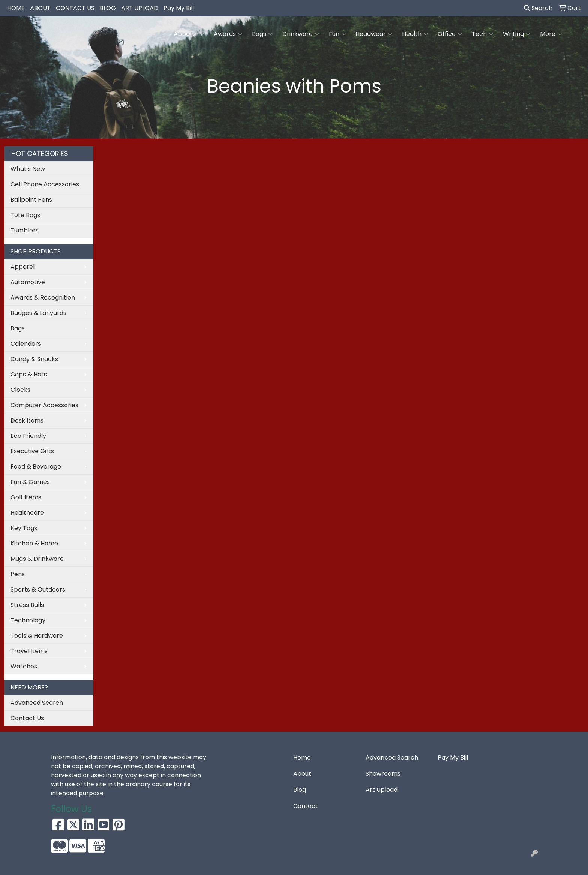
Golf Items (26, 497)
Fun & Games (30, 482)
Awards (228, 34)
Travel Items (29, 651)
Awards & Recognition (43, 297)
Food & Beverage (36, 467)
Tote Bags (25, 215)
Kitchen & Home (34, 543)
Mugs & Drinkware (37, 559)
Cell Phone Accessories (45, 184)
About (302, 774)
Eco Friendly (28, 436)
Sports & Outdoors (38, 590)
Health (415, 34)
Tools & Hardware (37, 636)
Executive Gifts (32, 451)
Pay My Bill (179, 8)
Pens (18, 574)
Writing (517, 34)
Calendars (26, 344)
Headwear (374, 34)
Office (450, 34)
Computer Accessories (44, 405)
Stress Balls (27, 605)
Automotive (28, 282)
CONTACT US (75, 8)
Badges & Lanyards (38, 313)
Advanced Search (37, 703)
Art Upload (382, 790)
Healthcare (27, 513)
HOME (16, 8)
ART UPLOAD (140, 8)
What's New (28, 169)
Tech (482, 34)
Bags (262, 34)
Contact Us (27, 718)
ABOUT (40, 8)
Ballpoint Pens (31, 200)
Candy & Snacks (34, 359)
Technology (28, 620)
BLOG (108, 8)
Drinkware (301, 34)
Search (538, 8)
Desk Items (27, 420)
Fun (337, 34)
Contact (306, 806)
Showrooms (383, 774)
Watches (24, 666)
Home (302, 757)
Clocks (20, 390)
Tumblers (25, 230)
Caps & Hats (29, 374)
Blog (300, 790)
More (551, 34)
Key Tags (24, 528)
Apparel (189, 34)
